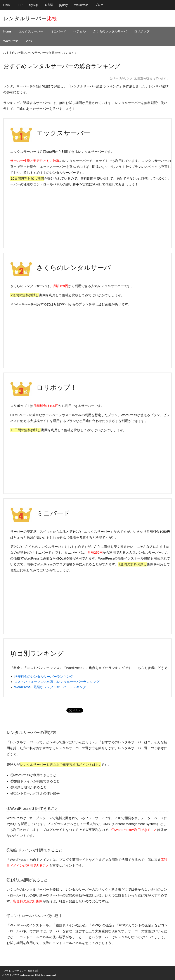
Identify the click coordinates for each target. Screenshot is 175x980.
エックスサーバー (31, 31)
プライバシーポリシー (15, 971)
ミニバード (58, 31)
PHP (20, 5)
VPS (29, 41)
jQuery (64, 5)
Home (7, 31)
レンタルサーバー (30, 18)
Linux (7, 5)
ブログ (99, 5)
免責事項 (32, 971)
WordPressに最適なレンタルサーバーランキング (50, 687)
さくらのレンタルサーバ (110, 31)
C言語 (49, 5)
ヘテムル (80, 31)
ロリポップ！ (143, 31)
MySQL (34, 5)
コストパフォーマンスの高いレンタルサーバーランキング (57, 682)
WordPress (81, 5)
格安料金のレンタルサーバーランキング (44, 676)
